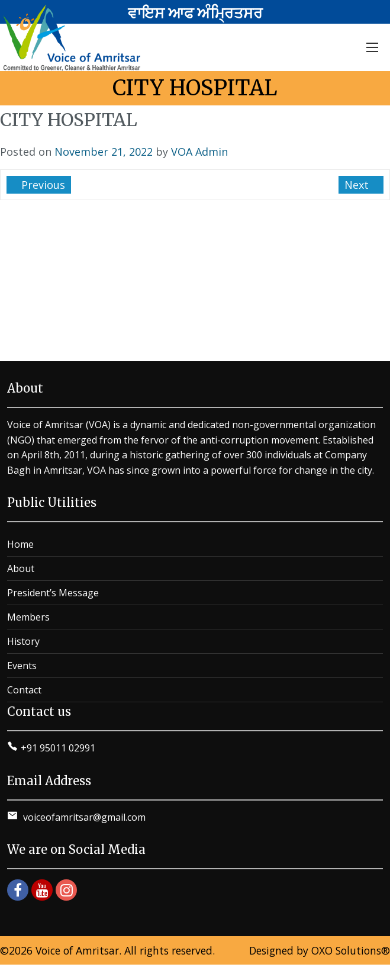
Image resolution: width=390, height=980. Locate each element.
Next (358, 185)
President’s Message (53, 593)
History (23, 641)
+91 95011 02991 (58, 748)
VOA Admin (199, 152)
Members (28, 617)
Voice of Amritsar (77, 950)
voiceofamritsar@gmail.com (83, 817)
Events (22, 666)
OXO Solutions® (351, 950)
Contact (24, 690)
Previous (42, 185)
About (21, 568)
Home (20, 544)
